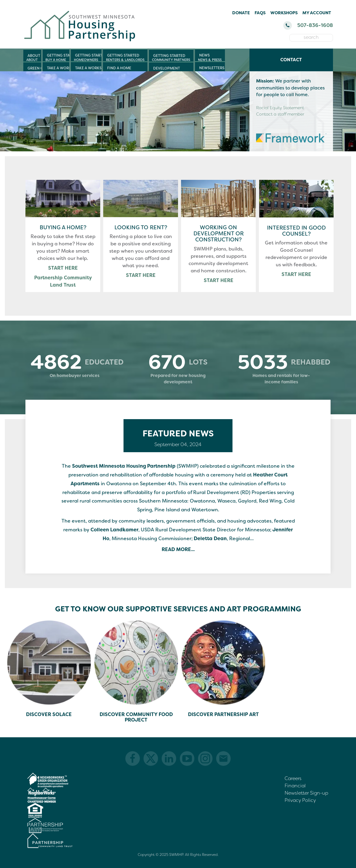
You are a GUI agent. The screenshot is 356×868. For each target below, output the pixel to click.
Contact (291, 60)
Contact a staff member (280, 114)
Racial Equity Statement (280, 108)
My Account (317, 13)
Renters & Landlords (125, 60)
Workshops (284, 13)
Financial (295, 786)
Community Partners (171, 60)
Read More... (178, 549)
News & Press (210, 60)
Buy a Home (56, 60)
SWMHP (176, 855)
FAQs (260, 13)
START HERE (63, 268)
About (32, 60)
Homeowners (86, 60)
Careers (293, 778)
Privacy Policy (300, 800)
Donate (241, 13)
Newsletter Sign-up (306, 793)
